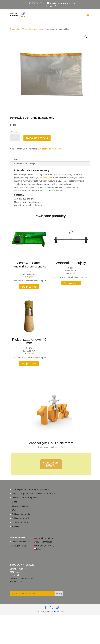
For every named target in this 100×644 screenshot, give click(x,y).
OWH (14, 510)
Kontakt (15, 526)
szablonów (48, 178)
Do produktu (29, 287)
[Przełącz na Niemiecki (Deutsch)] (44, 538)
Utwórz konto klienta (21, 542)
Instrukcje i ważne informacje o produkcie (31, 490)
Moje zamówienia (20, 546)
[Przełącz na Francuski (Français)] (44, 546)
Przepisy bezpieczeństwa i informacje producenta (34, 494)
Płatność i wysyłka (20, 522)
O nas (14, 502)
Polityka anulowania (21, 514)
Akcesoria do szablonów (32, 29)
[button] (86, 37)
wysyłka (31, 277)
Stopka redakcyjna (20, 506)
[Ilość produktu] (15, 137)
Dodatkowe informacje (24, 164)
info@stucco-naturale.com (22, 578)
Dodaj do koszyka (37, 138)
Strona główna (16, 29)
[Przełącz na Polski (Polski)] (44, 549)
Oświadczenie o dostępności (25, 498)
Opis (16, 159)
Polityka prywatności (21, 518)
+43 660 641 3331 (36, 3)
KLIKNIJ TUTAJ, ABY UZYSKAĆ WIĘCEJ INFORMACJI (51, 464)
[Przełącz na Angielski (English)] (44, 542)
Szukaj (59, 593)
